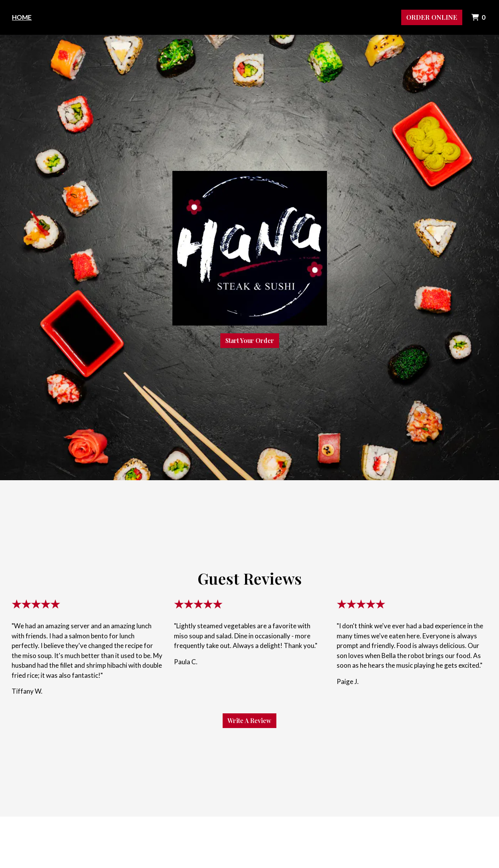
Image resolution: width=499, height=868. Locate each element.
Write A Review (250, 720)
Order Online (432, 17)
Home (22, 17)
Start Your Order (250, 340)
